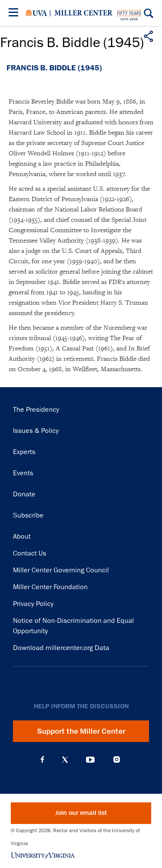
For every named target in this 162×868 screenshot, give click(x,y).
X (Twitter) (65, 760)
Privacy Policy (33, 604)
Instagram (117, 759)
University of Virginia (37, 13)
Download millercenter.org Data (61, 648)
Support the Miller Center (81, 731)
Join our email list (81, 813)
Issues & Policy (36, 431)
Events (23, 473)
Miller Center (83, 13)
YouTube (90, 760)
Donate (24, 494)
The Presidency (36, 410)
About (22, 537)
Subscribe (28, 515)
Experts (24, 452)
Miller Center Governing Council (61, 570)
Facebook (42, 760)
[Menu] (15, 14)
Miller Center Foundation (50, 587)
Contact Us (30, 553)
